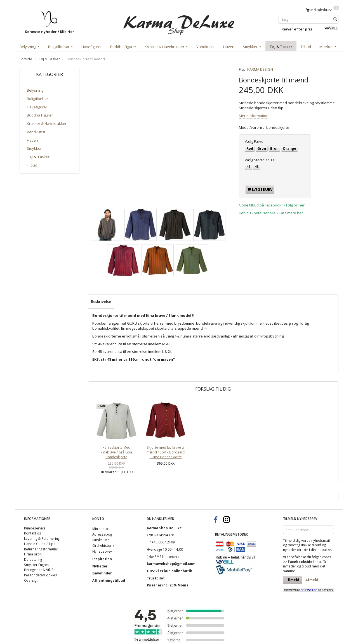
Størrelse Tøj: (261, 160)
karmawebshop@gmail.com (171, 564)
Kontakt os (33, 533)
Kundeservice (35, 528)
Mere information (254, 116)
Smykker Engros (37, 565)
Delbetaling (33, 559)
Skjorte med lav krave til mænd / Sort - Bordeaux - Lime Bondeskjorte (166, 452)
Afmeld (312, 580)
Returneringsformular (41, 549)
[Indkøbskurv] (322, 9)
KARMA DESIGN (260, 69)
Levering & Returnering (42, 538)
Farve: (255, 141)
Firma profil (33, 554)
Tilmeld (293, 580)
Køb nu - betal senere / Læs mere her (271, 213)
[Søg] (335, 19)
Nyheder (100, 566)
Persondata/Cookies (41, 575)
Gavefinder (102, 573)
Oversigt (31, 580)
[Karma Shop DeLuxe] (179, 22)
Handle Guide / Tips (40, 544)
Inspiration (102, 559)
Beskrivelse (101, 301)
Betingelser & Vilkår (39, 570)
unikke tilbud (311, 545)
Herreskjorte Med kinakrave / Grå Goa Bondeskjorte (116, 452)
